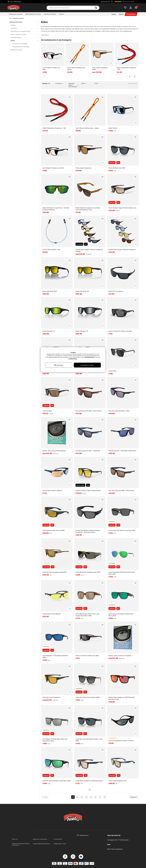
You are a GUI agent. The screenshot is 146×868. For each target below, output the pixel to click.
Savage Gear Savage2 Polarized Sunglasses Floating (89, 250)
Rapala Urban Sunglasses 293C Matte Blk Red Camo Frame (121, 698)
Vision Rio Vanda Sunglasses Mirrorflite (54, 572)
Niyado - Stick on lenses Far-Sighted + (120, 656)
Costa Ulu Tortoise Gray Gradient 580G (87, 697)
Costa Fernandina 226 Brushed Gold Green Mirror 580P (122, 573)
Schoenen (23, 28)
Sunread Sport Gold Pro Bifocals (52, 490)
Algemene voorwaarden (40, 839)
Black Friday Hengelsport (115, 849)
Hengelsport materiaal (16, 14)
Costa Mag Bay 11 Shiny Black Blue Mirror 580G (55, 656)
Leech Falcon (113, 371)
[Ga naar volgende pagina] (134, 797)
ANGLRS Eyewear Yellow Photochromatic (88, 490)
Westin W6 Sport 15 (49, 331)
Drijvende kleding (23, 37)
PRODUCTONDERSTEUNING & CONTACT (21, 844)
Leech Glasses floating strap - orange (76, 69)
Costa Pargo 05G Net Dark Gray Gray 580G (122, 530)
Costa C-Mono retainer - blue (51, 249)
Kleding (23, 25)
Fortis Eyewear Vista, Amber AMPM (53, 530)
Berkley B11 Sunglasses (116, 291)
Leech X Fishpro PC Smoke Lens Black (120, 331)
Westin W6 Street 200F (50, 291)
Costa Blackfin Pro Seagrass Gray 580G (88, 572)
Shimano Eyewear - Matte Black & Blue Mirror (122, 451)
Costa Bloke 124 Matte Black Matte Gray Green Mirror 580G (55, 740)
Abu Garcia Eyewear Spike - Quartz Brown (89, 411)
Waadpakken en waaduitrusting (23, 31)
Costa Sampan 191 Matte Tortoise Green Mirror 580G (121, 615)
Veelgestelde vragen (60, 844)
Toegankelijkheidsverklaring (41, 844)
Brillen (23, 40)
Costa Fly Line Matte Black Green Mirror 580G (57, 781)
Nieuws (114, 14)
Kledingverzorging (16, 50)
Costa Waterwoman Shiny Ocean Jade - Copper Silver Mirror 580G (88, 615)
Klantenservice (105, 2)
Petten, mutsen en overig (23, 34)
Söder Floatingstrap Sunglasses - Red (126, 69)
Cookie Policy (73, 359)
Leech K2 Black (47, 411)
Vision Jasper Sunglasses (83, 168)
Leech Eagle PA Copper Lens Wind (51, 69)
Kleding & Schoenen (50, 14)
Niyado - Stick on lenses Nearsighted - (54, 451)
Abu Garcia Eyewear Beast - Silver (119, 411)
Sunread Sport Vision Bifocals (52, 614)
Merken (121, 14)
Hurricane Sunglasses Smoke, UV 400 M (121, 741)
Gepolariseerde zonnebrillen (21, 47)
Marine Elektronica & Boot (33, 14)
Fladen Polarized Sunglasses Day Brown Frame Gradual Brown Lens (88, 209)
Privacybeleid (58, 839)
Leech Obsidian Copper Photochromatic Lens (122, 208)
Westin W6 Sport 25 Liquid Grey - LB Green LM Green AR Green (56, 209)
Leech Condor (113, 128)
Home (10, 18)
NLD (15, 2)
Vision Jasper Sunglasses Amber (100, 69)
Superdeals (131, 14)
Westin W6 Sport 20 (82, 331)
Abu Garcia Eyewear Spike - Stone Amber (121, 490)
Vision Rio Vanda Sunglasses (51, 697)
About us (15, 839)
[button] (125, 2)
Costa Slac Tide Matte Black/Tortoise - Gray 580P (89, 740)
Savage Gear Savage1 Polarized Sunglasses (122, 249)
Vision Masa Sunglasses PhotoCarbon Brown (89, 781)
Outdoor (62, 14)
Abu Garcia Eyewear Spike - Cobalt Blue (88, 451)
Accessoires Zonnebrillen (20, 44)
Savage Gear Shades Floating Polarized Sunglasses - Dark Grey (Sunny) (88, 531)
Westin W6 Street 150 (82, 291)
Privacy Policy (89, 357)
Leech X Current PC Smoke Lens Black (87, 656)
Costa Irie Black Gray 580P (117, 168)
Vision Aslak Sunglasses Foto (118, 781)
